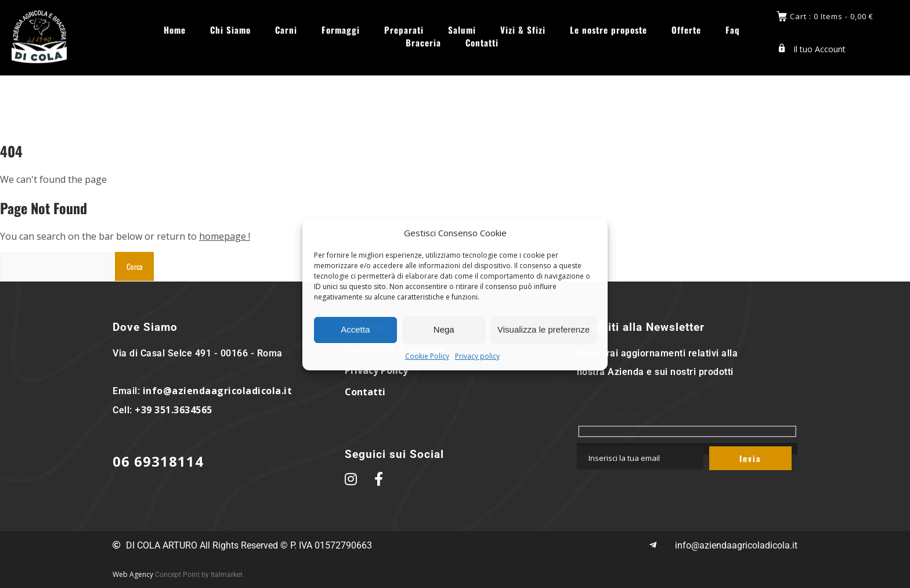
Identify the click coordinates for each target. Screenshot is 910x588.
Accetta (355, 329)
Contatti (482, 43)
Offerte (686, 30)
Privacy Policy (376, 370)
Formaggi (341, 30)
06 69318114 (158, 461)
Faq (733, 30)
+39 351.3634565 (174, 410)
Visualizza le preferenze (544, 329)
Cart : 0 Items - (832, 17)
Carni (286, 30)
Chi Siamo (230, 30)
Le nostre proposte (609, 30)
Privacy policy (477, 356)
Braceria (423, 43)
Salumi (462, 30)
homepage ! (225, 236)
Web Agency (133, 574)
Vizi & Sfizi (523, 30)
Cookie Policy (427, 356)
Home (175, 30)
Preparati (404, 30)
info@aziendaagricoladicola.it (218, 391)
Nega (444, 329)
